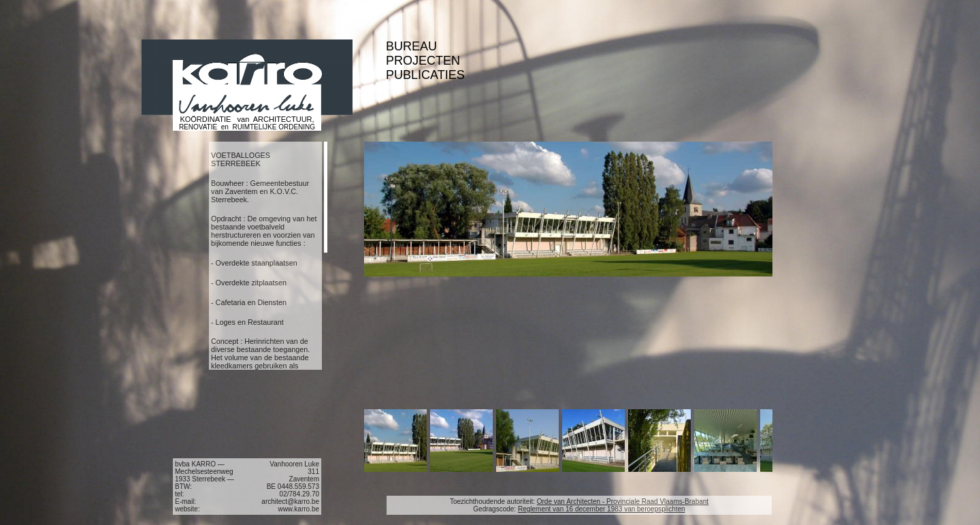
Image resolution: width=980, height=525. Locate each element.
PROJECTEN (423, 61)
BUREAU (411, 46)
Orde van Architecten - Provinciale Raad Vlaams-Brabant (623, 502)
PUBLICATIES (425, 75)
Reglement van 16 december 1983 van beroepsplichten (602, 509)
